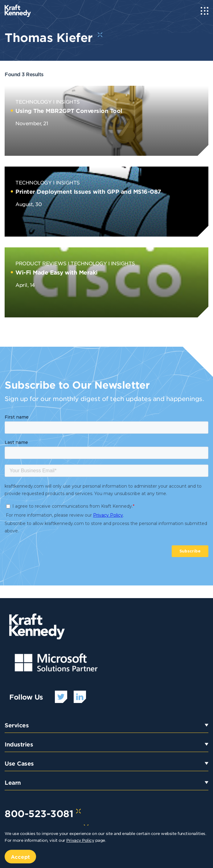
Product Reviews (41, 263)
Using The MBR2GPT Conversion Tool (69, 111)
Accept (20, 857)
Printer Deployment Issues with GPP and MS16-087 (88, 192)
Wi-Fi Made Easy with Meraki (57, 272)
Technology (33, 101)
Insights (68, 101)
